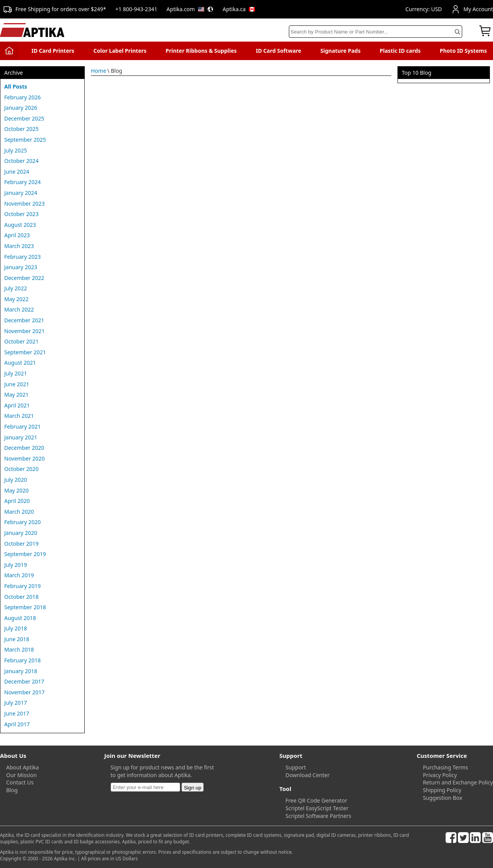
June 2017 (17, 713)
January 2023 (21, 267)
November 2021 (24, 331)
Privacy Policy (440, 775)
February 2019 (23, 586)
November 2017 (24, 692)
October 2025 (21, 129)
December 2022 (24, 278)
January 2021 (21, 437)
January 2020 (21, 533)
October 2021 (21, 341)
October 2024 (21, 161)
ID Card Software (278, 51)
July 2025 (16, 150)
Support (296, 767)
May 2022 (16, 299)
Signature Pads (340, 51)
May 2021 (16, 395)
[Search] (376, 32)
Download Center (307, 775)
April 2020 (17, 501)
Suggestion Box (443, 798)
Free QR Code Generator (316, 800)
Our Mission (21, 775)
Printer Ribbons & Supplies (201, 51)
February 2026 (23, 97)
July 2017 (16, 703)
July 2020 (16, 480)
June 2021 (17, 384)
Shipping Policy (442, 790)
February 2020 (23, 522)
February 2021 (23, 426)
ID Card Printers (53, 51)
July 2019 (16, 565)
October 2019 (21, 544)
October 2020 (21, 469)
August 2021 (20, 363)
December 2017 (24, 681)
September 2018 (25, 607)
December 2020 (24, 448)
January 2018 (21, 671)
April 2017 (17, 724)
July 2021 (16, 373)
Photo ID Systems (463, 51)
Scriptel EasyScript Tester (317, 808)
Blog (12, 790)
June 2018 (17, 639)
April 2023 (17, 235)
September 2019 (25, 554)
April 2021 (17, 405)
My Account (472, 9)
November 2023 (24, 204)
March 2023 (19, 246)
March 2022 (19, 309)
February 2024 (23, 182)
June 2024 (17, 172)
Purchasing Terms (445, 767)
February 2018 (23, 660)
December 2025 (24, 118)
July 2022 (16, 288)
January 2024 (21, 193)
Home (99, 71)
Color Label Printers (120, 51)
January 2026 (21, 108)
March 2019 (19, 575)
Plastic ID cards (400, 51)
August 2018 (20, 618)
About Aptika (23, 767)
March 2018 (19, 649)
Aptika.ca (239, 9)
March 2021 (19, 416)
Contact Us (20, 782)
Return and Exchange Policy (458, 782)
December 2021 (24, 320)
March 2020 (19, 512)
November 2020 (24, 458)
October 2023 (21, 214)
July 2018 (16, 628)
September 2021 (25, 352)
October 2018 (21, 597)
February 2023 (23, 257)
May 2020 (16, 490)
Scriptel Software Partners (318, 816)
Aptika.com (190, 9)
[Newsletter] (145, 787)
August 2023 (20, 225)
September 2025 (25, 140)
